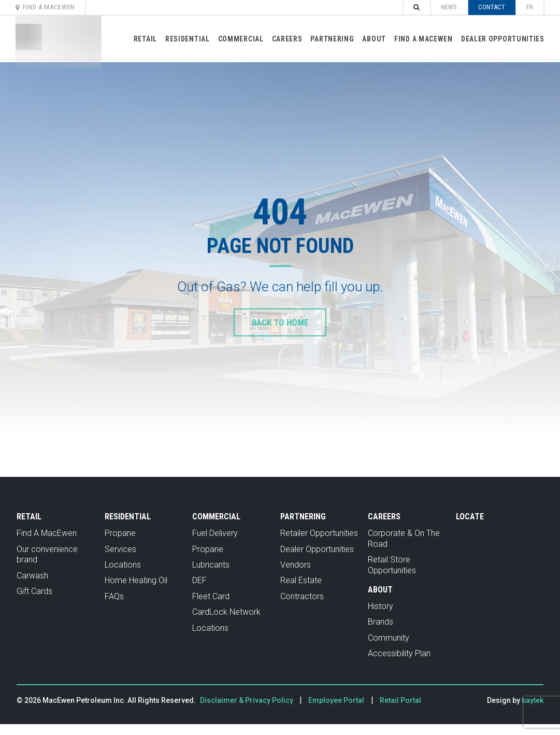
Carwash (32, 576)
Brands (380, 622)
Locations (123, 565)
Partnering (330, 39)
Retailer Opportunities (319, 533)
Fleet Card (211, 596)
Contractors (302, 596)
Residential (185, 39)
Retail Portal (400, 700)
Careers (285, 39)
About (372, 39)
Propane (120, 533)
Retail (143, 39)
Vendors (296, 565)
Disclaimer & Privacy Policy (247, 700)
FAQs (114, 596)
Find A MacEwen (48, 7)
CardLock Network (226, 612)
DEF (199, 580)
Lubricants (211, 565)
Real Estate (301, 580)
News (447, 7)
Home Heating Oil (136, 580)
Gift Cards (34, 591)
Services (120, 549)
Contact (490, 7)
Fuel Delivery (215, 533)
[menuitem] (528, 8)
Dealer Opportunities (500, 39)
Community (389, 638)
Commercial (238, 39)
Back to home (280, 322)
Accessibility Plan (399, 653)
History (380, 606)
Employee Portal (336, 700)
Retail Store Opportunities (392, 565)
